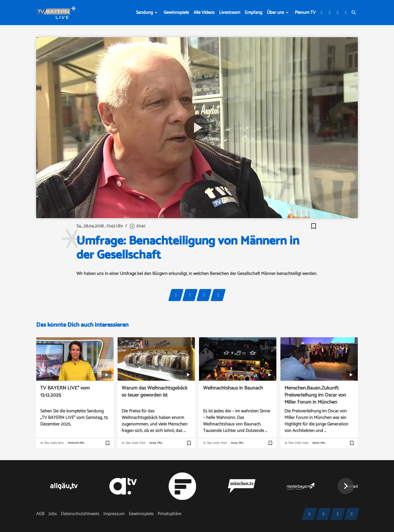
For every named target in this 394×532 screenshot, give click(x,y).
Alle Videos (204, 13)
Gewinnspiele (176, 13)
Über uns (276, 13)
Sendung (144, 13)
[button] (346, 486)
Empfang (254, 13)
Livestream (230, 13)
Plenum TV (305, 13)
